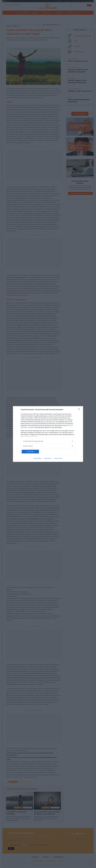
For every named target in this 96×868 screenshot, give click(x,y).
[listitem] (48, 441)
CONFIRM (30, 452)
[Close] (80, 410)
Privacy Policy (58, 458)
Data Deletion (38, 458)
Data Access (48, 458)
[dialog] (48, 434)
